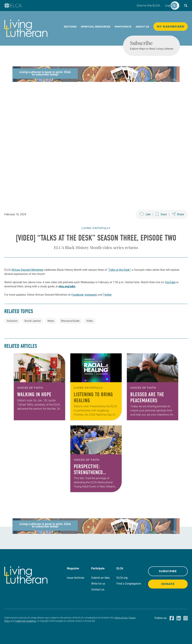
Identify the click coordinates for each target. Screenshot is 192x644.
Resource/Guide (70, 321)
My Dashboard (171, 27)
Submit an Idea (100, 578)
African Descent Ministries (27, 270)
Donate (168, 584)
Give (148, 5)
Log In (169, 5)
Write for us (98, 584)
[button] (186, 6)
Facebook (77, 295)
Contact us (98, 589)
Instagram (91, 295)
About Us (142, 27)
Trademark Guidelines (26, 621)
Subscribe (168, 571)
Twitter (107, 295)
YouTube (170, 282)
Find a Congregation (129, 584)
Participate (123, 27)
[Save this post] (161, 214)
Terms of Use (121, 618)
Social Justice (32, 321)
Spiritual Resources (96, 27)
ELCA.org (122, 578)
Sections (70, 27)
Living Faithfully (96, 228)
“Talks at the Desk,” (119, 270)
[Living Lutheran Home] (26, 28)
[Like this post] (145, 214)
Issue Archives (76, 578)
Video (90, 321)
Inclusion (12, 321)
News (51, 321)
